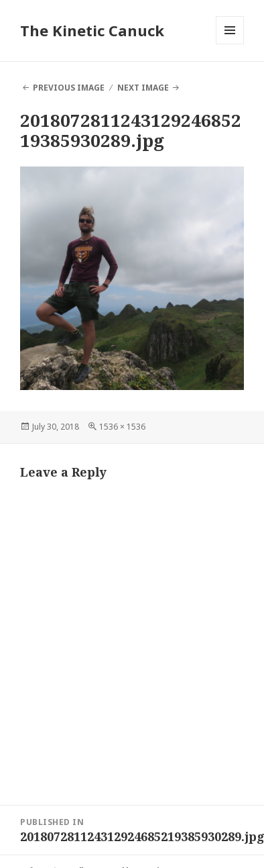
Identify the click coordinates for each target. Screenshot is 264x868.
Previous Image (69, 88)
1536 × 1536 (122, 427)
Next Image (143, 88)
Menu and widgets (230, 44)
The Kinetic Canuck (92, 30)
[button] (132, 278)
